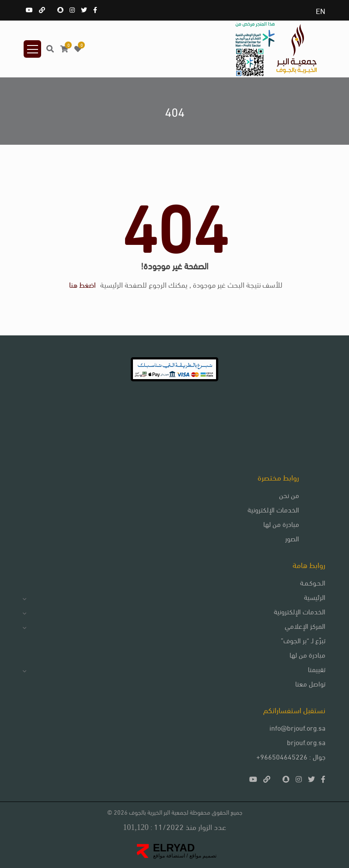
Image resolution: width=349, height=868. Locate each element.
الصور (292, 538)
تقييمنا (317, 669)
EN (321, 10)
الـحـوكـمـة (313, 582)
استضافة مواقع (169, 856)
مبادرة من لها (281, 524)
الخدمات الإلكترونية (273, 509)
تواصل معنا (310, 683)
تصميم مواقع (202, 856)
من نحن (289, 495)
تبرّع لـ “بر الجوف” (303, 640)
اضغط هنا (82, 284)
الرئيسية (315, 597)
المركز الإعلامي (305, 626)
